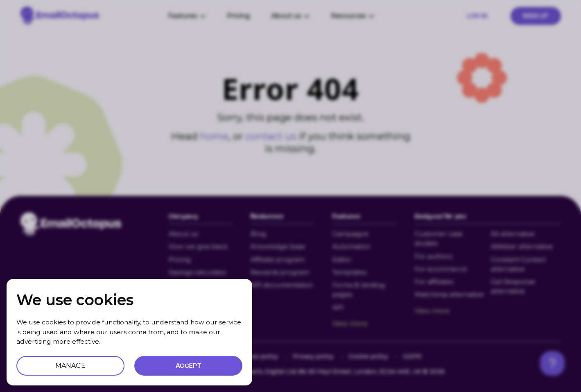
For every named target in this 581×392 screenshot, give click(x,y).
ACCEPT (189, 366)
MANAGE (70, 366)
